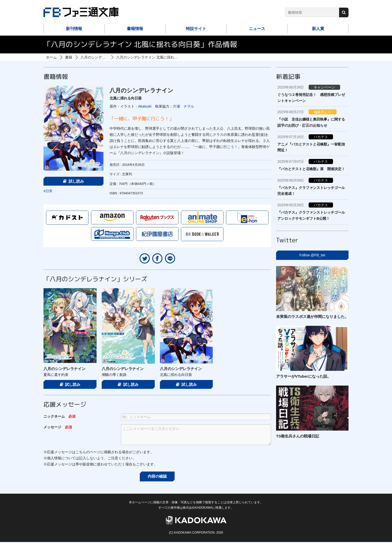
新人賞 (318, 29)
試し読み (73, 181)
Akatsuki (145, 106)
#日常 (48, 191)
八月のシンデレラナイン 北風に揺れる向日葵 (152, 57)
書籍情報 (135, 29)
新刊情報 (74, 29)
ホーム (51, 57)
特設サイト (196, 29)
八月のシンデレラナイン (100, 57)
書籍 (69, 57)
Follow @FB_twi (312, 255)
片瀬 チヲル (184, 106)
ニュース (257, 29)
